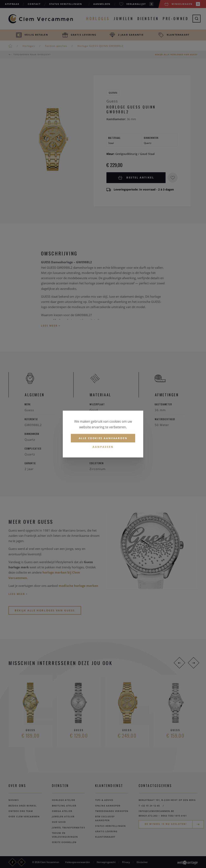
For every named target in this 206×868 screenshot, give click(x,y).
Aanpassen (103, 447)
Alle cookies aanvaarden (103, 438)
